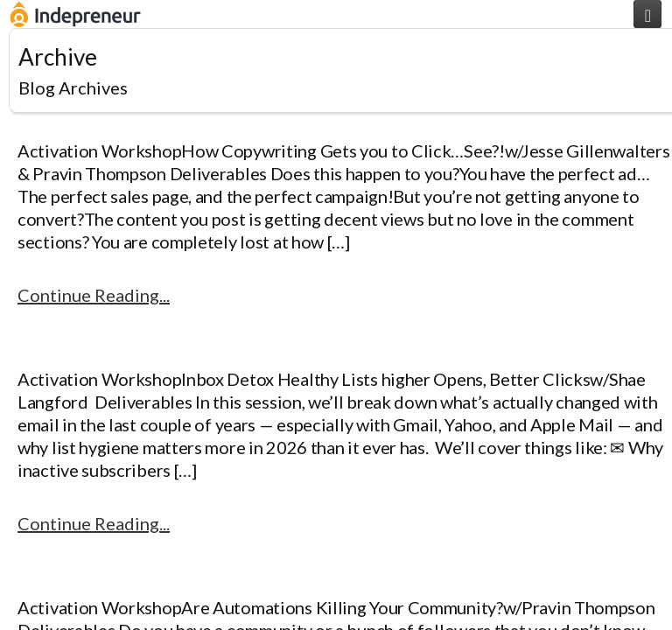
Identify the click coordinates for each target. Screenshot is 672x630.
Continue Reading (88, 295)
